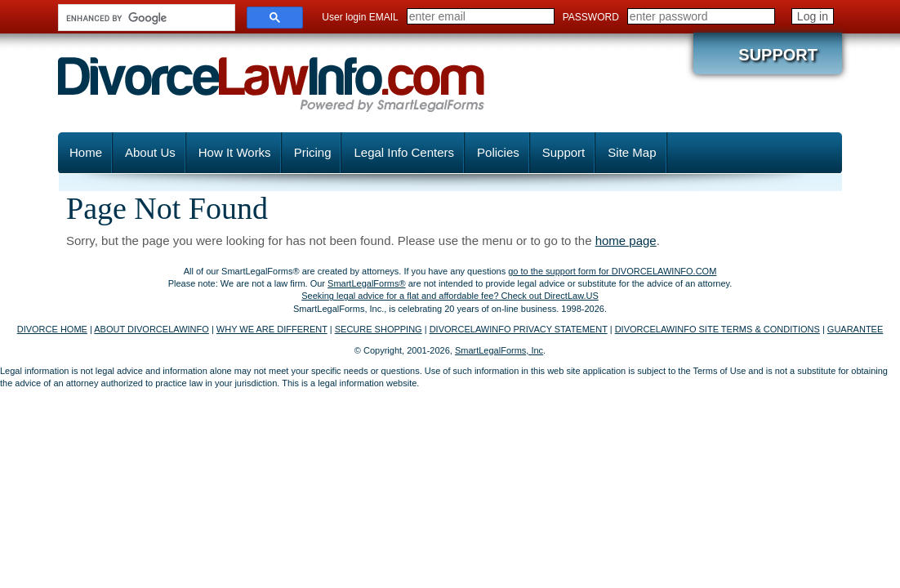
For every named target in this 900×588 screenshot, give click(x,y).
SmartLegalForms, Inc (499, 350)
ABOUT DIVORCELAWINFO (151, 329)
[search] (145, 18)
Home (86, 152)
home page (626, 241)
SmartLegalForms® (367, 283)
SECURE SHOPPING (379, 329)
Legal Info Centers (404, 152)
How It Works (235, 152)
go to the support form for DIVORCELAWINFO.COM (612, 271)
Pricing (313, 152)
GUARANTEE (855, 329)
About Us (150, 152)
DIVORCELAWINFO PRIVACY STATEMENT (519, 329)
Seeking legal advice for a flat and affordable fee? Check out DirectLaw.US (450, 296)
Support (778, 55)
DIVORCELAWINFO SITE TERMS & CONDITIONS (717, 329)
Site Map (632, 152)
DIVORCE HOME (52, 329)
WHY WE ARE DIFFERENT (272, 329)
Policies (498, 152)
